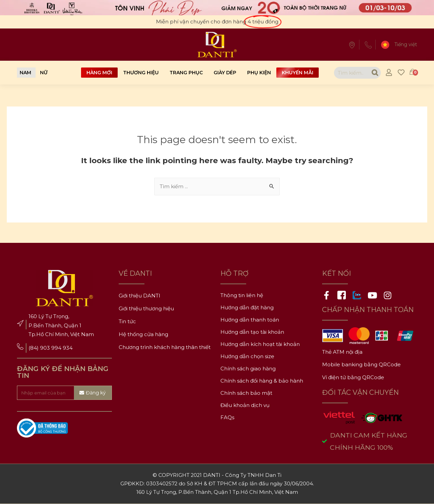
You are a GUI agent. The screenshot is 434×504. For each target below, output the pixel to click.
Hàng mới (99, 73)
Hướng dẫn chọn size (247, 357)
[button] (25, 73)
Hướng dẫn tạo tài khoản (252, 332)
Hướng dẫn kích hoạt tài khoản (260, 344)
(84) (34, 348)
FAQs (227, 418)
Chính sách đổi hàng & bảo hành (262, 381)
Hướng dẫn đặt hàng (247, 308)
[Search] (374, 73)
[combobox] (350, 73)
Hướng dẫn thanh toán (250, 320)
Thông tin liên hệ (242, 296)
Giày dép (225, 73)
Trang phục (186, 73)
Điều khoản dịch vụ (245, 405)
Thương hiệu (141, 73)
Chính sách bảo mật (246, 393)
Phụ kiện (259, 73)
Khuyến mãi (298, 73)
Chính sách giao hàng (248, 369)
